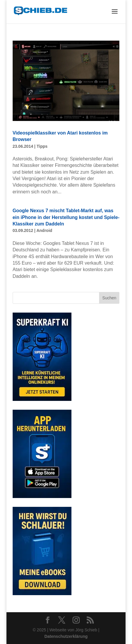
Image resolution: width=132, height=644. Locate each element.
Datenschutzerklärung (66, 636)
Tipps (42, 146)
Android (44, 230)
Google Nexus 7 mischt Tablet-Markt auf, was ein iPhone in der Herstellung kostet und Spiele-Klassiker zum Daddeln (66, 217)
